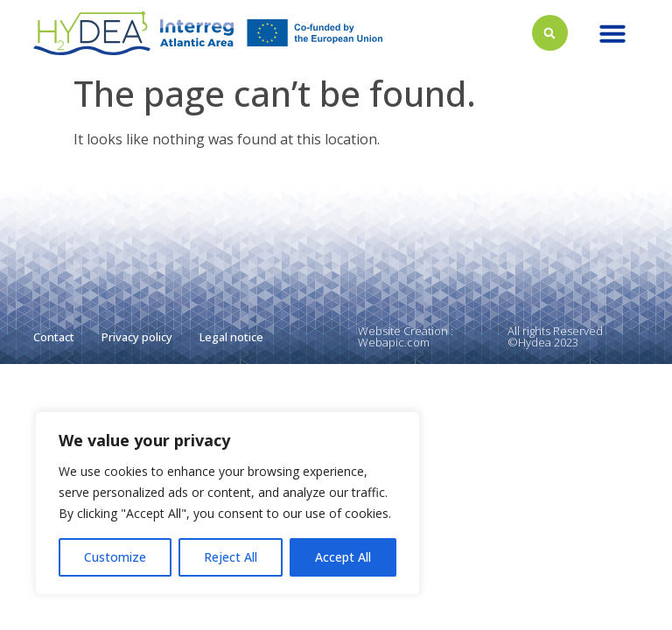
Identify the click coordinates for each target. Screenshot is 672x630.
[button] (612, 33)
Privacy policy (137, 337)
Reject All (231, 557)
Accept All (343, 557)
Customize (115, 557)
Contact (54, 337)
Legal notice (231, 337)
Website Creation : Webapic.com (406, 336)
